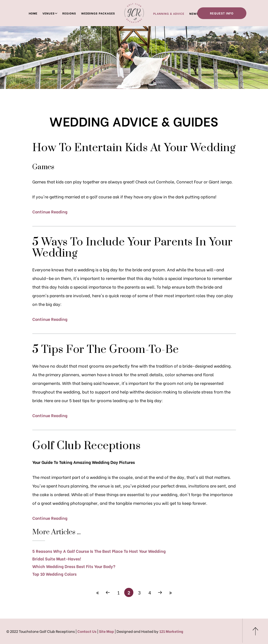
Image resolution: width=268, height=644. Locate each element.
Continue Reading (50, 211)
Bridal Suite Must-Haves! (57, 559)
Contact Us (87, 631)
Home (33, 13)
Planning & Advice (169, 13)
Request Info (222, 13)
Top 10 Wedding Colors (54, 574)
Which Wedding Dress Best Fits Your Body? (74, 566)
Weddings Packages (98, 13)
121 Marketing (171, 631)
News (194, 13)
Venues (49, 13)
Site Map (107, 631)
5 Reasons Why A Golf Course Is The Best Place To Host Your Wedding (99, 551)
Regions (69, 13)
